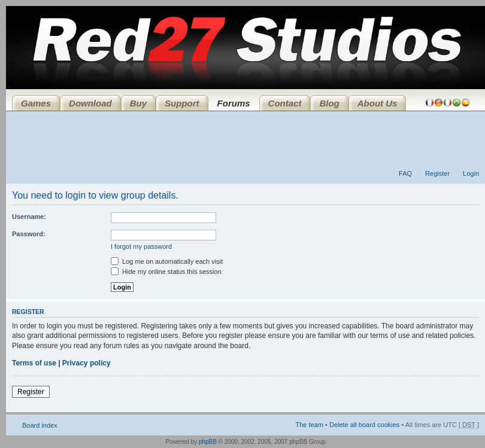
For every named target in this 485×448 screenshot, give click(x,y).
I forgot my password (141, 246)
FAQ (405, 173)
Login (471, 173)
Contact (285, 103)
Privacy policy (87, 363)
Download (90, 103)
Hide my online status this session (166, 272)
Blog (329, 103)
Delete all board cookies (364, 425)
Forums (234, 103)
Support (182, 103)
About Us (378, 103)
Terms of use (34, 363)
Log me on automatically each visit (167, 261)
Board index (40, 425)
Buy (138, 103)
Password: (29, 234)
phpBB (208, 442)
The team (310, 425)
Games (36, 103)
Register (437, 173)
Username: (29, 217)
